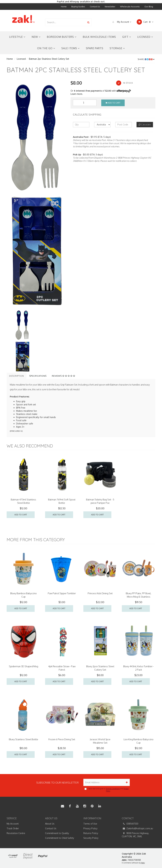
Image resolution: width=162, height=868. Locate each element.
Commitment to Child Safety (60, 838)
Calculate (145, 125)
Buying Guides (78, 7)
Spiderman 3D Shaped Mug (23, 666)
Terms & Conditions (113, 789)
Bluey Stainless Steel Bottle (23, 739)
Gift (127, 37)
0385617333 (130, 824)
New (36, 37)
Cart (145, 22)
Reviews (64, 376)
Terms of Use (90, 824)
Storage (117, 48)
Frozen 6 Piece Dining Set (62, 739)
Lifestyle (17, 37)
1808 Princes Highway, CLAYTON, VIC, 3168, (135, 835)
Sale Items (70, 48)
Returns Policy (91, 833)
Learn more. (77, 94)
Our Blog (149, 7)
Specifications (38, 376)
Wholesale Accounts (130, 7)
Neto (143, 863)
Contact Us (95, 7)
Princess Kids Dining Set (100, 593)
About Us (50, 824)
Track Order (13, 828)
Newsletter (110, 7)
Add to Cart (113, 103)
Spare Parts (95, 48)
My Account (121, 22)
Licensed (145, 37)
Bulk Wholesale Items (99, 37)
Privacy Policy (90, 828)
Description (17, 376)
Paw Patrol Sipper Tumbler (62, 593)
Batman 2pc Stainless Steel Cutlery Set (49, 59)
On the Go (46, 48)
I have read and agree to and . (107, 790)
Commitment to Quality (57, 833)
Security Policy (91, 838)
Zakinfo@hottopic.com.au (137, 828)
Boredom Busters (62, 37)
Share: (146, 59)
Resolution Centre (16, 833)
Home (64, 7)
